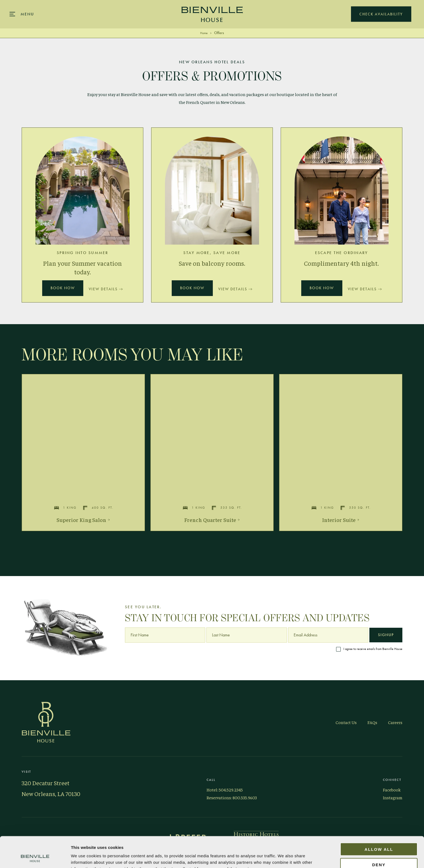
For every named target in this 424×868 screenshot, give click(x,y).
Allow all (379, 820)
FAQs (372, 722)
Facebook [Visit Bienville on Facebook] (392, 790)
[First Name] (165, 635)
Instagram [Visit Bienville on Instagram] (393, 797)
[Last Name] (246, 635)
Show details (310, 857)
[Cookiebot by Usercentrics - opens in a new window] (35, 857)
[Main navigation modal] (22, 14)
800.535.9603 (245, 797)
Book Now (63, 288)
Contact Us (346, 722)
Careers (395, 722)
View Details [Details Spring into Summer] (106, 289)
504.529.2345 (231, 790)
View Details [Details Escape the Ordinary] (365, 289)
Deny (379, 836)
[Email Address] (328, 635)
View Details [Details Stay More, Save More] (235, 289)
